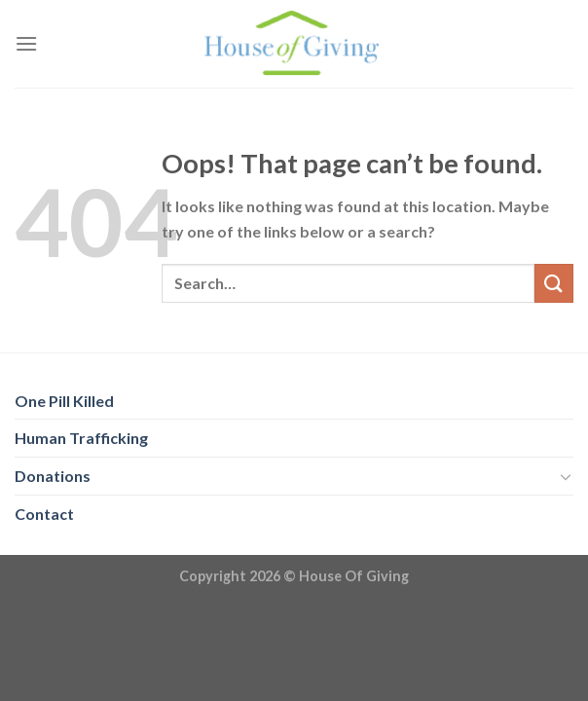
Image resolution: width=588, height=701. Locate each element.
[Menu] (26, 43)
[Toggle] (566, 476)
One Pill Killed (64, 401)
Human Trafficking (81, 438)
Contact (44, 514)
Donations (53, 476)
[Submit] (554, 283)
